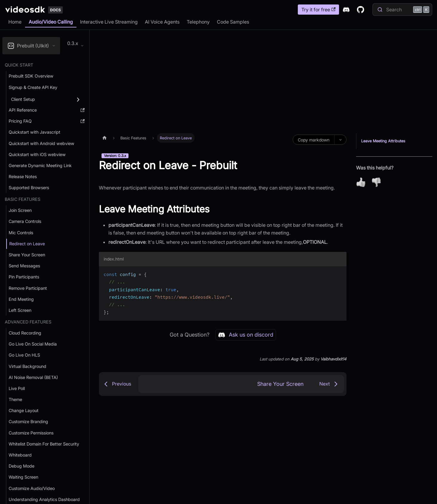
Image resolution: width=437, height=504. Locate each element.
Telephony (198, 22)
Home (15, 22)
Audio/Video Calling (51, 22)
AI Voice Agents (162, 22)
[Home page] (105, 138)
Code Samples (233, 22)
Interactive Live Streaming (109, 22)
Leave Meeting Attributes (383, 141)
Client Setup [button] (23, 99)
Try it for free (318, 10)
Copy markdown (314, 140)
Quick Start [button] (19, 65)
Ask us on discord (246, 335)
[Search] (402, 10)
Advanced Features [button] (28, 322)
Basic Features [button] (23, 199)
